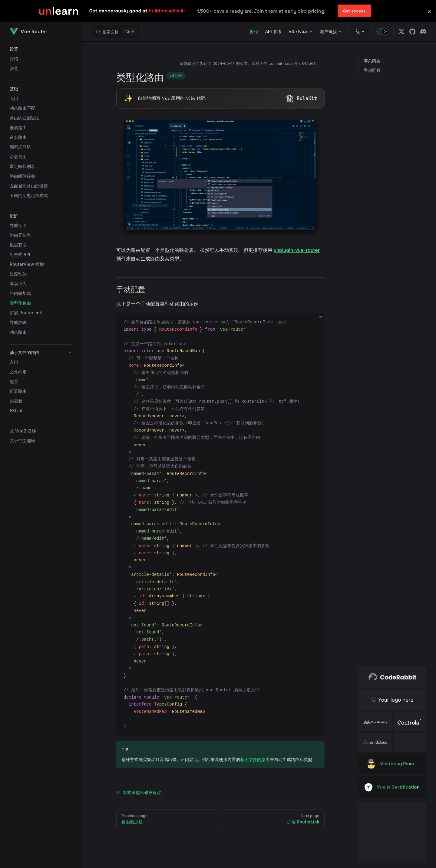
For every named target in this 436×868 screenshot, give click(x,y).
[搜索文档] (116, 32)
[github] (412, 32)
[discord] (423, 32)
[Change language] (360, 32)
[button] (41, 49)
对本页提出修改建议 (139, 792)
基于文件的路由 (255, 759)
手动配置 (372, 70)
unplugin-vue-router (297, 250)
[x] (401, 32)
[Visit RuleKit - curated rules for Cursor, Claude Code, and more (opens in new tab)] (220, 98)
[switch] (382, 32)
